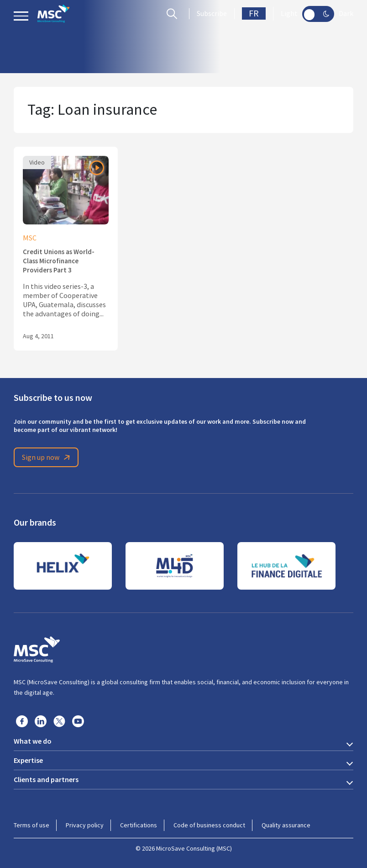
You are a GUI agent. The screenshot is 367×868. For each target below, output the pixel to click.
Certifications (139, 825)
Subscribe (212, 14)
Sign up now (47, 458)
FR (254, 13)
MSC (30, 238)
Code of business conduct (209, 825)
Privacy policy (85, 825)
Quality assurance (286, 825)
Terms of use (31, 825)
